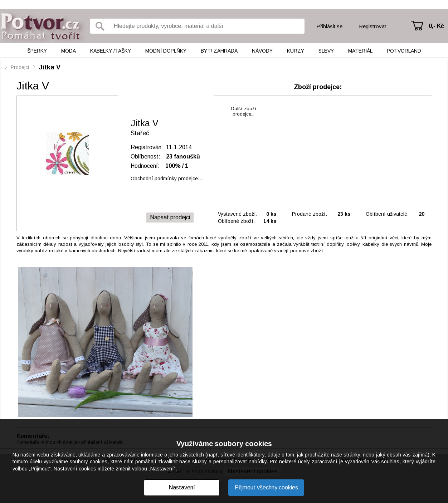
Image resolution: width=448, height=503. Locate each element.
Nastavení (182, 487)
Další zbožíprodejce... (244, 111)
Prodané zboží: (310, 214)
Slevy (326, 51)
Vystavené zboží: (238, 214)
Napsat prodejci (170, 217)
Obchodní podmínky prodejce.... (167, 179)
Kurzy (296, 51)
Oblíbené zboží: (236, 221)
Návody (262, 51)
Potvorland (404, 51)
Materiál (360, 51)
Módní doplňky (166, 51)
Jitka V (50, 67)
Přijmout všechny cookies (266, 487)
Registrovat (372, 26)
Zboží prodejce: (318, 87)
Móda (69, 51)
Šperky (37, 51)
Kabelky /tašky (111, 51)
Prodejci (20, 67)
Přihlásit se (329, 26)
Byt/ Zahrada (219, 51)
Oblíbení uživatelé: (387, 214)
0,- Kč (436, 26)
